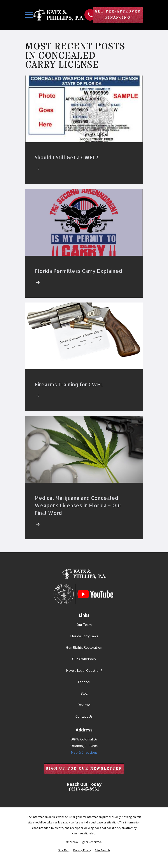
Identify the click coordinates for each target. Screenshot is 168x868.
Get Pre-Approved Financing (116, 15)
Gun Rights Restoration (84, 648)
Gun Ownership (84, 660)
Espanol (84, 683)
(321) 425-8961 (84, 791)
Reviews (84, 706)
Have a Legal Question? (84, 671)
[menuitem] (64, 851)
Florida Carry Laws (84, 637)
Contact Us (84, 717)
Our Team (84, 625)
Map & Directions (84, 753)
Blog (84, 694)
